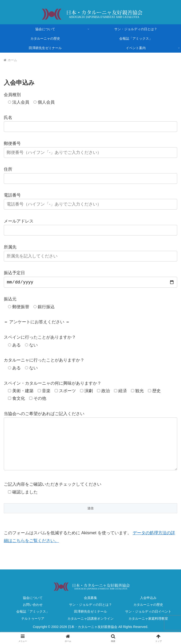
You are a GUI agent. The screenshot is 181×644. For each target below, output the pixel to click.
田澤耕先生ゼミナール (90, 622)
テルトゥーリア (33, 629)
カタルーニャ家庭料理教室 (148, 629)
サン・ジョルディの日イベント (148, 622)
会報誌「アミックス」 (33, 622)
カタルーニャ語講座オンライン (90, 629)
